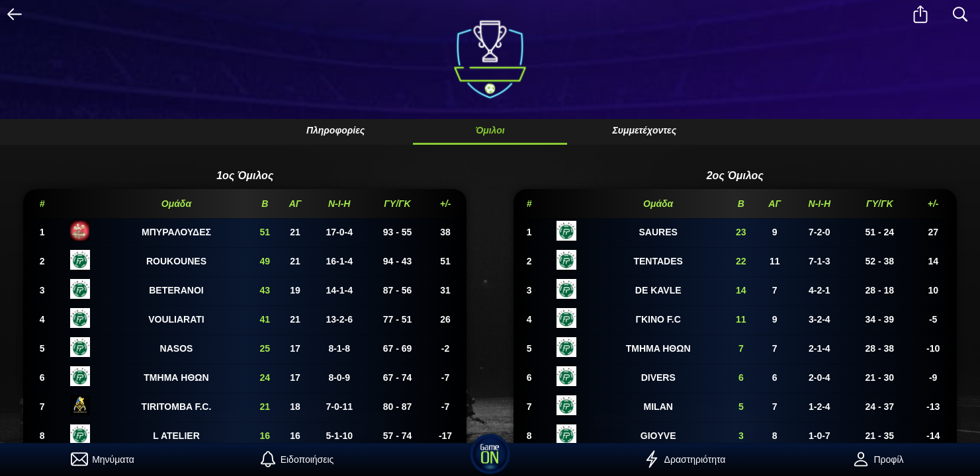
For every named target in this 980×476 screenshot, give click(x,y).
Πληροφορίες (335, 130)
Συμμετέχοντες (644, 130)
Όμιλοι (490, 130)
